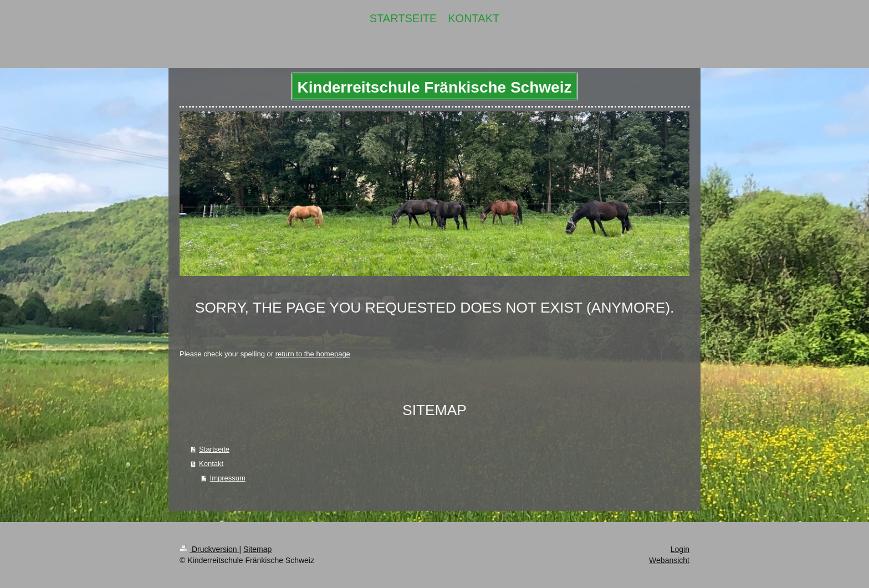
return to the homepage (313, 354)
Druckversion (209, 549)
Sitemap (257, 549)
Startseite (214, 449)
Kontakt (211, 464)
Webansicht (669, 560)
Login (680, 549)
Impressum (228, 478)
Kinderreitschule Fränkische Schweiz (435, 87)
